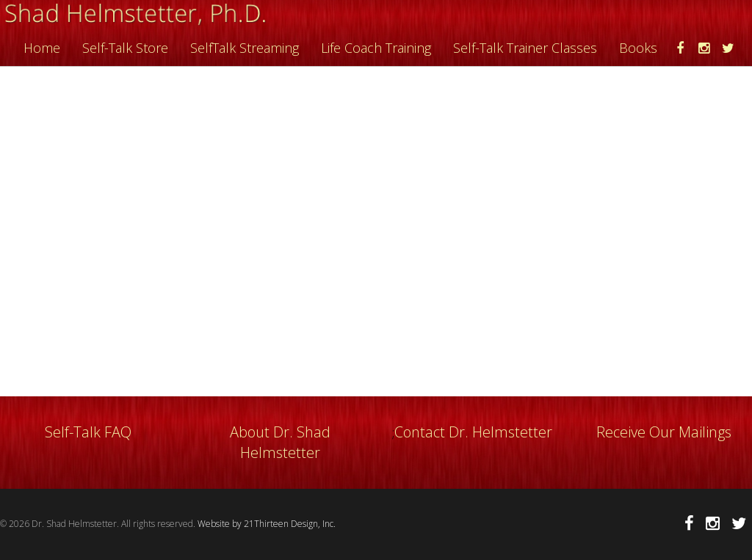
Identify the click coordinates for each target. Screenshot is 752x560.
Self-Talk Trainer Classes (525, 48)
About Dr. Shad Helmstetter (280, 442)
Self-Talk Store (125, 48)
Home (42, 48)
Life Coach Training (376, 48)
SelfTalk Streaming (245, 48)
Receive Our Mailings (664, 432)
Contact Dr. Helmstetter (473, 432)
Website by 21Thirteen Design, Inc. (265, 524)
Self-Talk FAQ (88, 432)
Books (638, 48)
